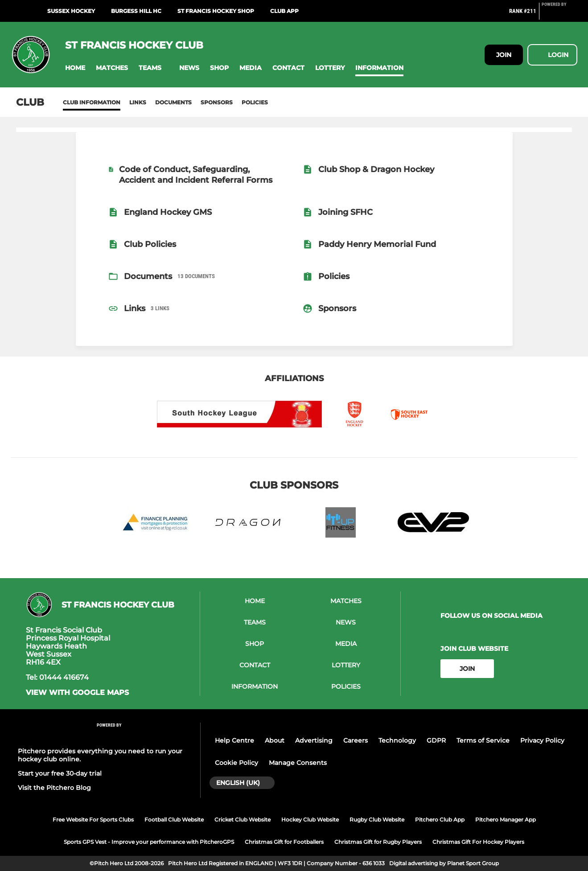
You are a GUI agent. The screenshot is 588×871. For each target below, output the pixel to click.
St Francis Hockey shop (216, 11)
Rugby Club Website (377, 820)
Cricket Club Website (243, 820)
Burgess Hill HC (136, 11)
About (275, 740)
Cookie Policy (236, 763)
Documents (173, 102)
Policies (255, 102)
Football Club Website (174, 820)
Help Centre (234, 740)
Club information (92, 102)
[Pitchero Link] (559, 15)
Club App (284, 11)
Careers (356, 740)
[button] (75, 68)
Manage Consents (298, 763)
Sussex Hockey (71, 11)
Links (138, 102)
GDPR (436, 740)
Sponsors (217, 102)
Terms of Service (483, 740)
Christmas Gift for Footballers (284, 842)
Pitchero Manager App (506, 820)
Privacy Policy (542, 740)
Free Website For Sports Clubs (93, 820)
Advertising (314, 740)
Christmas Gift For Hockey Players (478, 842)
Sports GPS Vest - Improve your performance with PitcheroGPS (149, 842)
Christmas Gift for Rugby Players (378, 842)
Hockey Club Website (310, 820)
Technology (397, 740)
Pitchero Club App (440, 820)
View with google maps (77, 693)
